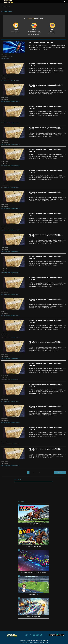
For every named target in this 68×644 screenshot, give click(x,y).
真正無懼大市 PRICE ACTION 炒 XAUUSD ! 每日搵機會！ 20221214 (46, 193)
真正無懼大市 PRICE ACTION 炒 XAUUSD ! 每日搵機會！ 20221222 (46, 107)
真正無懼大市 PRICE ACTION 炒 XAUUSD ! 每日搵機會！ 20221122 (46, 429)
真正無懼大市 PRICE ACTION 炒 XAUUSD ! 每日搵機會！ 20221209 (46, 257)
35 (40, 472)
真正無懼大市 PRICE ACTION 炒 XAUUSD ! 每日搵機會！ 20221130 (46, 343)
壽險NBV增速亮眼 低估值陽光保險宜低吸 (41, 42)
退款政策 (28, 640)
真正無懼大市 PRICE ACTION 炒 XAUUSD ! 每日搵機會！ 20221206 (46, 300)
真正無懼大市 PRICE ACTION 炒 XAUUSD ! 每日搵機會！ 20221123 (46, 407)
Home (3, 7)
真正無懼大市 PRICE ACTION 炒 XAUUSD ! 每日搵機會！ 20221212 (46, 236)
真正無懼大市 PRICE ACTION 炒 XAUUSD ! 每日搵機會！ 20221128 (46, 386)
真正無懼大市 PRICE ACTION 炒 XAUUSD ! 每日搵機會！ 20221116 (46, 450)
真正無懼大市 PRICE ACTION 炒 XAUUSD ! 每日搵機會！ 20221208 (46, 279)
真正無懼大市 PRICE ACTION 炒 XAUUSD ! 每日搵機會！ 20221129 (46, 364)
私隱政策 (33, 640)
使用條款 (38, 640)
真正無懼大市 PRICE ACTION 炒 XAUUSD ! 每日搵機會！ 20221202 (46, 321)
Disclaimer (46, 640)
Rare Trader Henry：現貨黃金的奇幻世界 (10, 80)
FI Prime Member (5, 59)
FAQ (42, 640)
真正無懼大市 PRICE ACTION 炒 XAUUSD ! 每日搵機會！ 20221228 (46, 65)
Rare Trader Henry (5, 78)
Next (59, 472)
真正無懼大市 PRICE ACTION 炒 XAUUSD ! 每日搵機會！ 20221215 (46, 172)
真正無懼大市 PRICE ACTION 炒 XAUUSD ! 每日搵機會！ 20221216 (46, 150)
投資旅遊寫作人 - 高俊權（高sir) (7, 57)
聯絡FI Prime (23, 640)
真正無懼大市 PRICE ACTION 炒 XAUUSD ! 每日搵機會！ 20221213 (46, 214)
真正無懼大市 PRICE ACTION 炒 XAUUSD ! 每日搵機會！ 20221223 (46, 86)
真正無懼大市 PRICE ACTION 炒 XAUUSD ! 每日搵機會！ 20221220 (46, 129)
